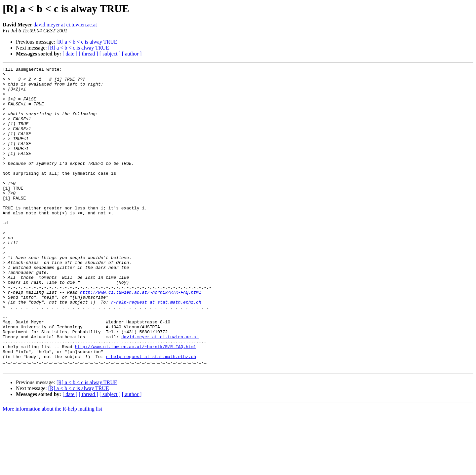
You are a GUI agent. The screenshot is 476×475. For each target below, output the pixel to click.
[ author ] (132, 54)
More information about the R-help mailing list (52, 469)
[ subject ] (110, 54)
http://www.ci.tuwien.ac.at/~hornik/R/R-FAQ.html (141, 338)
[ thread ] (88, 54)
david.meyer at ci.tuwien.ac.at (65, 25)
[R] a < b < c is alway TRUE (87, 42)
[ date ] (70, 54)
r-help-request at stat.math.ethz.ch (156, 349)
